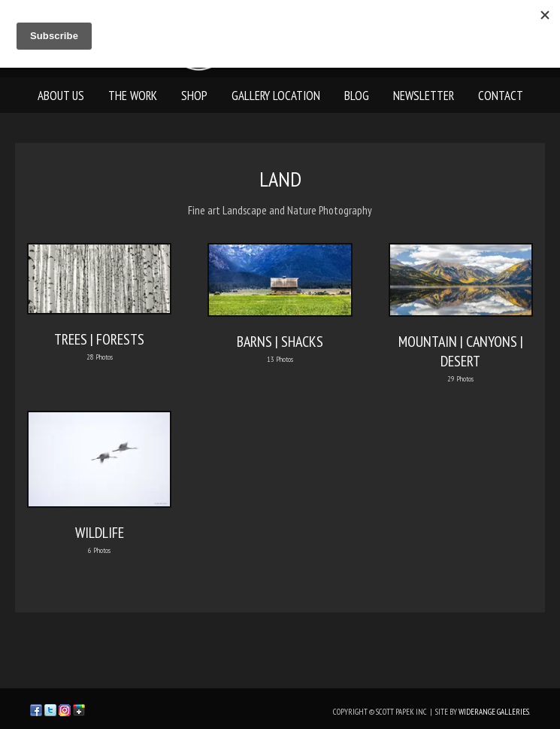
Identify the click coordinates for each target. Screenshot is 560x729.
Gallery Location (276, 96)
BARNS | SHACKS (280, 342)
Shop (194, 96)
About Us (61, 96)
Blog (357, 96)
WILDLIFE (100, 533)
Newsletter (424, 96)
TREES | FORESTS (99, 339)
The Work (133, 96)
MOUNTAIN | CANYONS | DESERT (461, 351)
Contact (501, 96)
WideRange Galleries (494, 712)
